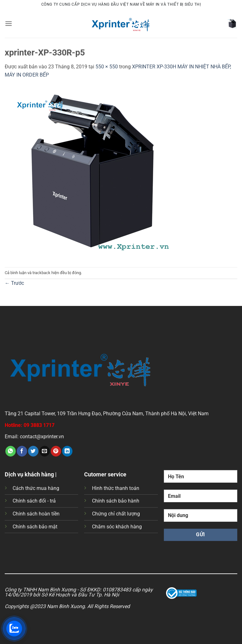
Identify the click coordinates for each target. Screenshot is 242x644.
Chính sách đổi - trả (34, 501)
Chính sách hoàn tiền (36, 514)
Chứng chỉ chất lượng (116, 514)
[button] (9, 23)
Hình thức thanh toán (116, 488)
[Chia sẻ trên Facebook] (22, 451)
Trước (14, 283)
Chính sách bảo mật (35, 527)
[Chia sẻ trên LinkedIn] (67, 451)
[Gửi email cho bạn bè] (45, 451)
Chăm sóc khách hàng (117, 527)
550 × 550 (107, 67)
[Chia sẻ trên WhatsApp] (11, 451)
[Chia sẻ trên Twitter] (33, 451)
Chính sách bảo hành (116, 501)
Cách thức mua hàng (36, 488)
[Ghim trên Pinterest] (56, 451)
